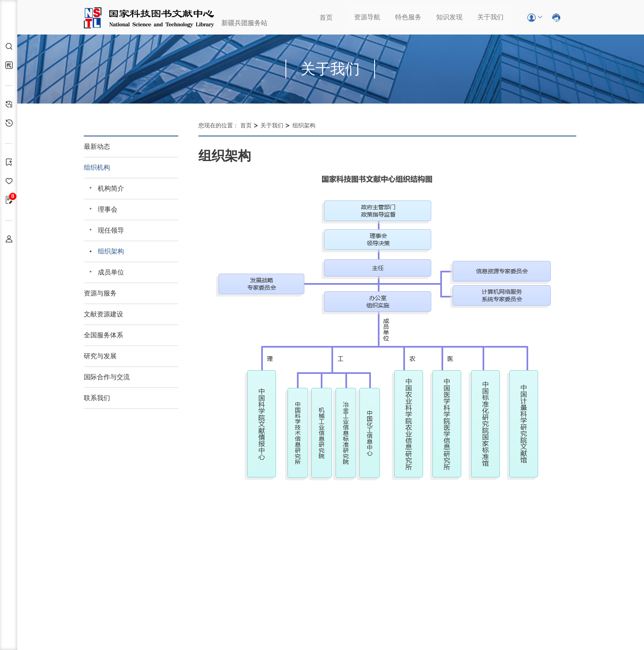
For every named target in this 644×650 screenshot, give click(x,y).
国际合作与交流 (107, 377)
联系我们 (97, 398)
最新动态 (97, 146)
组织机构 (97, 167)
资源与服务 (100, 293)
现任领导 (111, 230)
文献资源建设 (103, 314)
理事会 (108, 209)
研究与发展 (100, 356)
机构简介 (111, 188)
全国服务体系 (103, 335)
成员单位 (111, 272)
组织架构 (111, 251)
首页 (326, 17)
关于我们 (490, 17)
